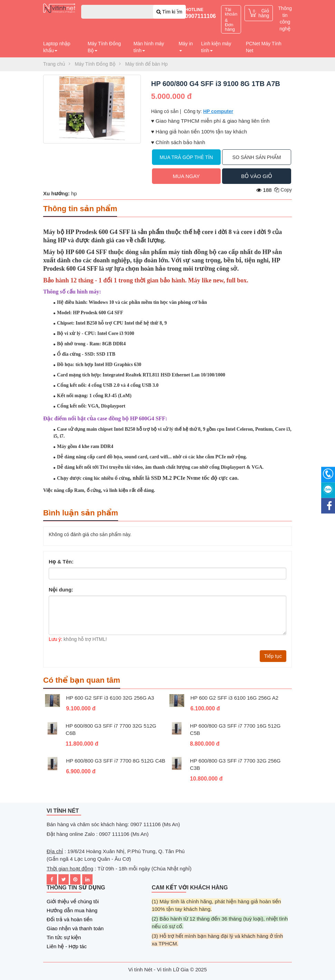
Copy (283, 190)
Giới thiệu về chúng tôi (73, 901)
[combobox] (134, 12)
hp (74, 193)
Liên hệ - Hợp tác (67, 946)
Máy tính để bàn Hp (146, 64)
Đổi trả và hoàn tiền (70, 919)
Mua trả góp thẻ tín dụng (186, 160)
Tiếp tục (273, 656)
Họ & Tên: (61, 561)
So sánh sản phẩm (257, 157)
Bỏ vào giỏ (256, 176)
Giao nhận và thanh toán (75, 928)
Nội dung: (61, 589)
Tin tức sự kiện (64, 937)
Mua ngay (186, 176)
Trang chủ (54, 64)
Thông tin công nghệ (285, 18)
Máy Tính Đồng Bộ (95, 64)
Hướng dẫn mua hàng (72, 910)
